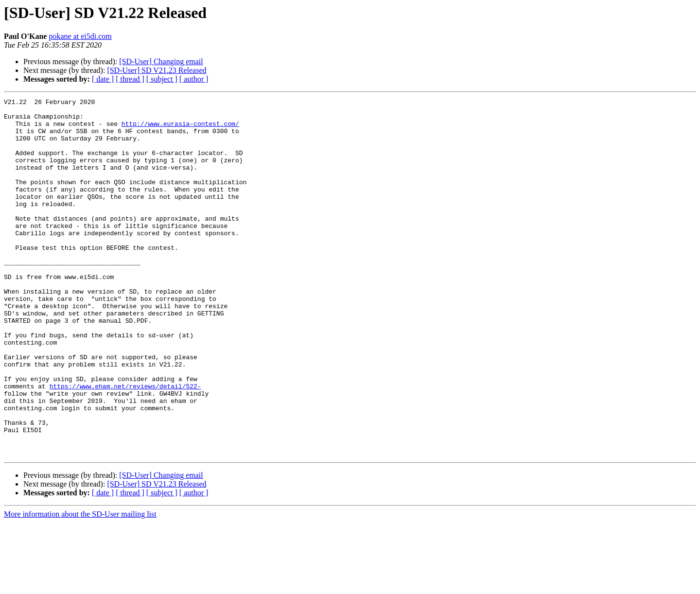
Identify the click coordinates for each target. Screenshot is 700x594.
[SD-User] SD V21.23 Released (157, 70)
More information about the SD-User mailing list (80, 585)
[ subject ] (162, 79)
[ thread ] (130, 79)
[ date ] (103, 79)
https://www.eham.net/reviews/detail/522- (125, 444)
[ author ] (194, 79)
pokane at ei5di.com (80, 36)
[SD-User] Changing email (161, 61)
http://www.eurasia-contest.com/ (180, 129)
